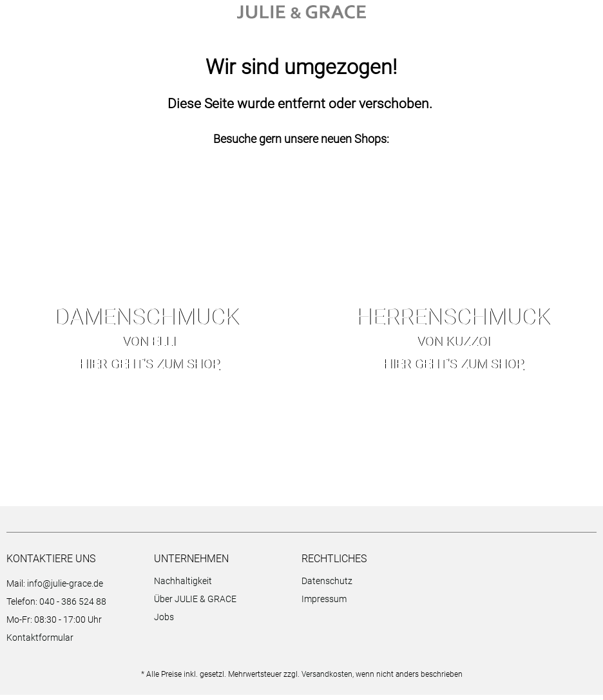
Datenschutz (327, 586)
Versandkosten (327, 679)
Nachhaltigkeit (183, 586)
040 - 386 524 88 (73, 607)
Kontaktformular (40, 643)
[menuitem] (225, 588)
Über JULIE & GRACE (195, 604)
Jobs (164, 622)
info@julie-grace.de (65, 589)
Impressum (324, 604)
